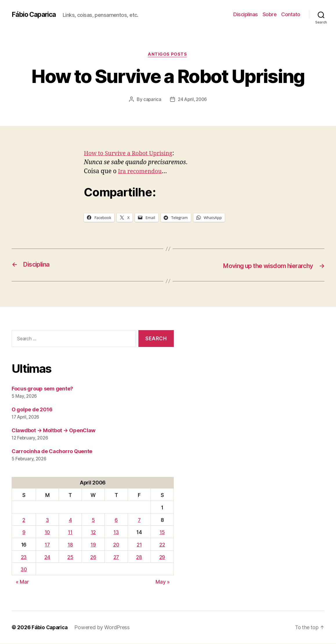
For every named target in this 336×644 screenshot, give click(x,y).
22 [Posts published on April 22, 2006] (162, 545)
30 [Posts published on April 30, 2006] (24, 570)
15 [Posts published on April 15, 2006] (162, 532)
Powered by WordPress (104, 628)
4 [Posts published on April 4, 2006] (71, 520)
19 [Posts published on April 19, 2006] (93, 545)
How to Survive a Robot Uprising (131, 154)
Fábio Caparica (35, 15)
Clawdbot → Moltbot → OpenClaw (54, 431)
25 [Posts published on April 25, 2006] (71, 557)
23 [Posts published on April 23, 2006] (24, 557)
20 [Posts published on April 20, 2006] (116, 545)
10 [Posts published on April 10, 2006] (48, 532)
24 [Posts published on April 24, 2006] (48, 557)
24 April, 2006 (193, 100)
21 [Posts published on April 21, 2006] (139, 545)
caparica (151, 100)
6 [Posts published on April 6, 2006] (116, 520)
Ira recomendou (141, 172)
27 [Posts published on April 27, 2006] (116, 557)
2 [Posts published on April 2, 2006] (24, 520)
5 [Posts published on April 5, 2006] (93, 520)
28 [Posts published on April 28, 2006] (140, 557)
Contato (291, 14)
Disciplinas (246, 14)
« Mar (22, 582)
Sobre (270, 14)
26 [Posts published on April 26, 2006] (93, 557)
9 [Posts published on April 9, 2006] (24, 532)
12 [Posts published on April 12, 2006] (93, 532)
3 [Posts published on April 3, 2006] (48, 520)
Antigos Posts (168, 55)
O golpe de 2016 (32, 410)
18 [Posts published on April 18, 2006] (71, 545)
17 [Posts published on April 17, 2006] (48, 545)
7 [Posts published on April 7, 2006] (140, 520)
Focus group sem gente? (42, 389)
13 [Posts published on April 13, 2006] (116, 532)
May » (163, 582)
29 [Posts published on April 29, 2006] (162, 557)
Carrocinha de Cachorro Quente (52, 452)
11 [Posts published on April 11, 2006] (70, 532)
